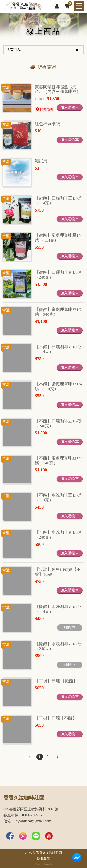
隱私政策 (44, 859)
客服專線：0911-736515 (23, 815)
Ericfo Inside (43, 864)
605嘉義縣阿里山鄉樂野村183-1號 (31, 809)
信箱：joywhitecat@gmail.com (27, 821)
